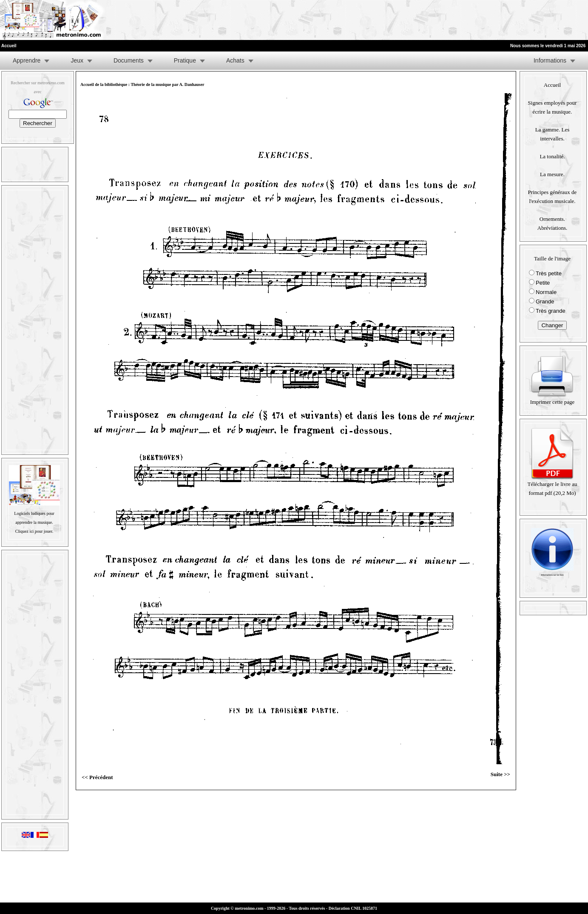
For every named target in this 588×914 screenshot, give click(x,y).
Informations (550, 60)
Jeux (77, 60)
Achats (235, 60)
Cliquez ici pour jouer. (34, 531)
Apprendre (27, 60)
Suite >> (500, 774)
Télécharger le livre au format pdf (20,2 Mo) (552, 485)
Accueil (552, 85)
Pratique (185, 60)
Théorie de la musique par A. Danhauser (167, 84)
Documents (129, 60)
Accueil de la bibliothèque (104, 84)
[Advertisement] (483, 20)
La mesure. (552, 174)
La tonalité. (552, 156)
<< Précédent (97, 777)
